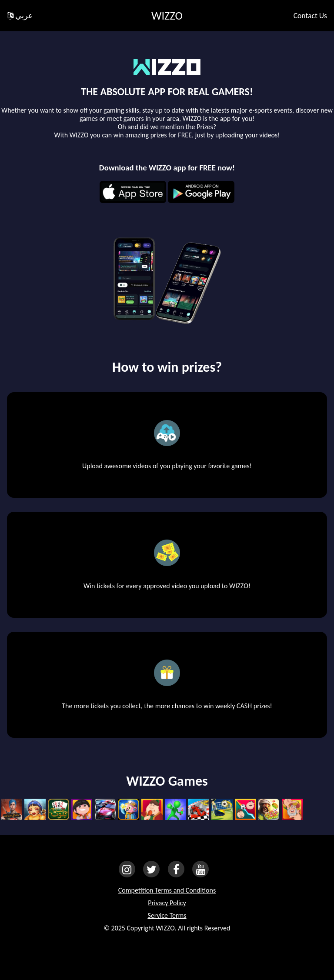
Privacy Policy (167, 903)
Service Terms (167, 915)
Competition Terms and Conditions (167, 890)
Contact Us (310, 16)
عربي (20, 16)
